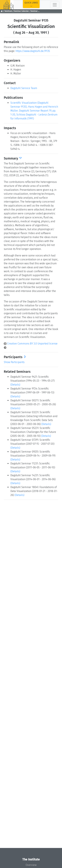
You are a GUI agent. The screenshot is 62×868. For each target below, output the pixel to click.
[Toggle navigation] (55, 5)
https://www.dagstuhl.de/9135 (33, 51)
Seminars (8, 11)
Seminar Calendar (21, 11)
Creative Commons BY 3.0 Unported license (31, 344)
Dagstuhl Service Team (24, 88)
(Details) (15, 385)
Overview (31, 865)
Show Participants (14, 362)
